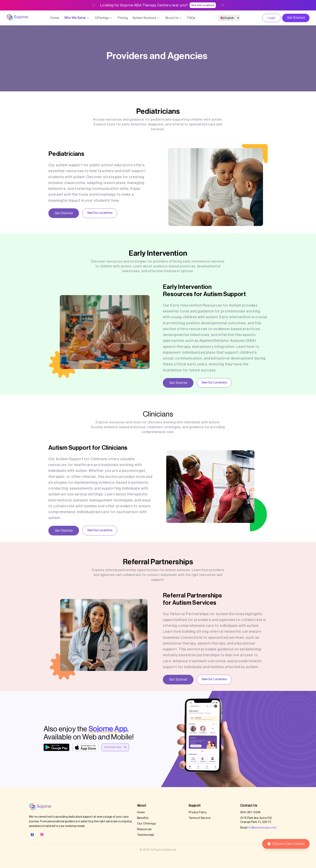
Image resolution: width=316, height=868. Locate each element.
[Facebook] (32, 835)
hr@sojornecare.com (262, 828)
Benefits (143, 818)
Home (55, 18)
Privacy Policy (198, 812)
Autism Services (146, 18)
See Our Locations (203, 5)
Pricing (123, 18)
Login (271, 18)
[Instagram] (42, 835)
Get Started (296, 18)
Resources (144, 829)
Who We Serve (77, 18)
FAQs (191, 18)
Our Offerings (146, 824)
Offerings (104, 18)
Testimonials (146, 835)
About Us (174, 18)
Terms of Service (200, 818)
